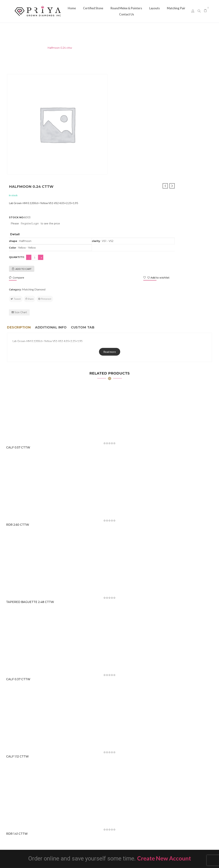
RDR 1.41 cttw (18, 725)
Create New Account (164, 749)
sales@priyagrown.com (180, 823)
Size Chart (123, 203)
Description (19, 218)
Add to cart (127, 160)
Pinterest (148, 190)
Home (11, 48)
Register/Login (134, 114)
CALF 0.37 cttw (19, 570)
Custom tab (83, 218)
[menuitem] (72, 8)
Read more (110, 243)
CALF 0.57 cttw (19, 338)
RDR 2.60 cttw (18, 416)
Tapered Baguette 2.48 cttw (31, 493)
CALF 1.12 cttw (18, 647)
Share (133, 190)
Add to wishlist (195, 169)
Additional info (51, 218)
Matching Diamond (31, 48)
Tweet (119, 190)
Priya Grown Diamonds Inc (110, 860)
